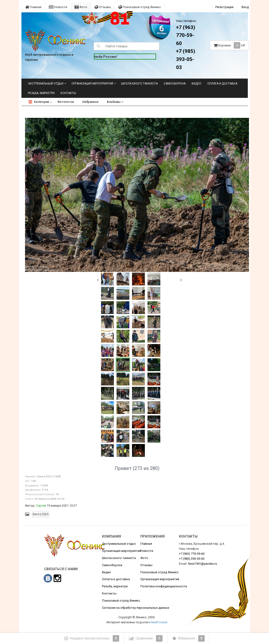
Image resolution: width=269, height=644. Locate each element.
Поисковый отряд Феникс (140, 7)
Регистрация (224, 7)
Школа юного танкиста (139, 84)
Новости (58, 7)
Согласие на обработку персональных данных (136, 608)
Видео (196, 84)
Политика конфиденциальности (164, 586)
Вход (245, 7)
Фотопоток (66, 102)
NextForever (159, 622)
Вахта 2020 (41, 514)
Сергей (41, 506)
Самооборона (175, 84)
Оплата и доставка (222, 84)
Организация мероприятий (92, 84)
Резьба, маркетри (41, 93)
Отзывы (103, 7)
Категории (39, 102)
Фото (81, 7)
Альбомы (115, 102)
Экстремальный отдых (46, 84)
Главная (33, 7)
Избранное (90, 102)
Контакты (68, 93)
